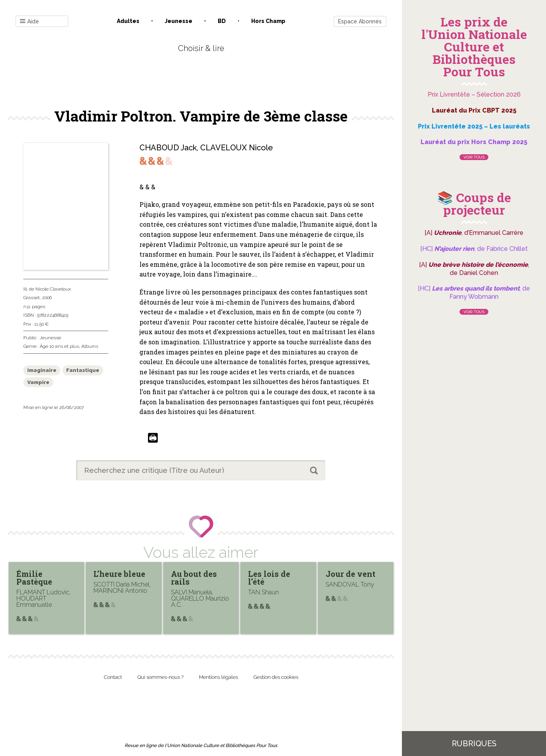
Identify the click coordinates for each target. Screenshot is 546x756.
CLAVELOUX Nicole (237, 148)
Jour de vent (350, 574)
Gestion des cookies (276, 677)
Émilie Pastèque (34, 578)
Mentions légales (218, 677)
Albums (90, 346)
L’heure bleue (119, 574)
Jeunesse (179, 21)
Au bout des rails (194, 578)
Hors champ (268, 21)
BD (222, 21)
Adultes (128, 21)
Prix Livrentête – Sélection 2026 (474, 94)
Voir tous (474, 157)
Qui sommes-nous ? (160, 677)
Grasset (32, 298)
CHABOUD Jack (168, 148)
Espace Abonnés (360, 21)
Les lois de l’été (269, 578)
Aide (29, 22)
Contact (113, 677)
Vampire (38, 382)
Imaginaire (42, 370)
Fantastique (83, 370)
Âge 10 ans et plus (59, 346)
